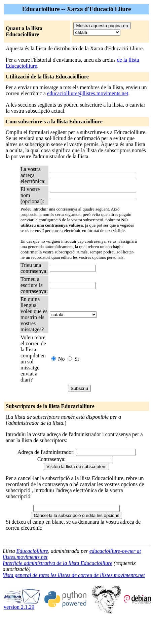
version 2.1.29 (22, 605)
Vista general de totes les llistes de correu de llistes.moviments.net (74, 575)
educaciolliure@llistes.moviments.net (88, 93)
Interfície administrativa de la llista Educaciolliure (58, 563)
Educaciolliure (32, 551)
